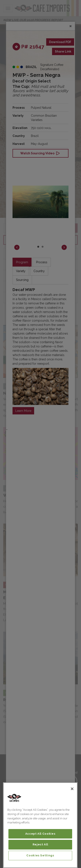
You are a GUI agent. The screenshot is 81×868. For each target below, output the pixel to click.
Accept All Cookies (40, 834)
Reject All (40, 844)
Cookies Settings (40, 855)
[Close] (72, 789)
